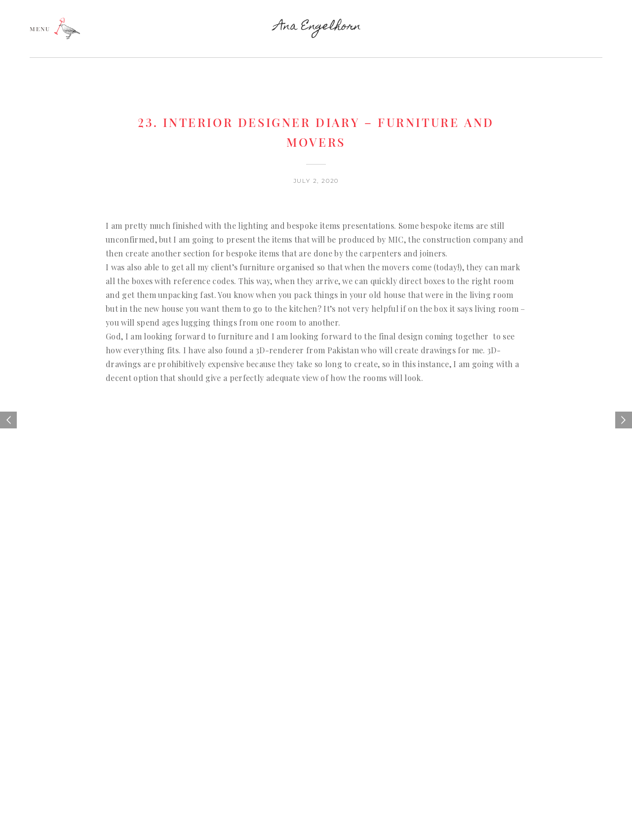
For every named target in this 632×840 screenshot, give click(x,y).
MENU (40, 28)
